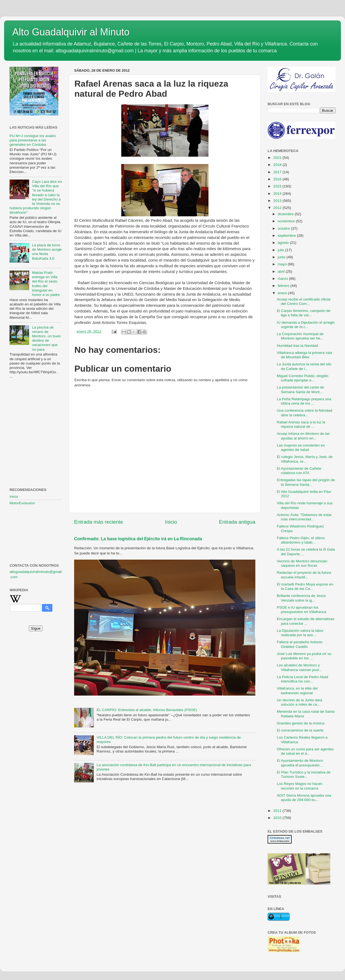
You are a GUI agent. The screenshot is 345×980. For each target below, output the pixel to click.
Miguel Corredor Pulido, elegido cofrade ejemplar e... (303, 378)
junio (282, 257)
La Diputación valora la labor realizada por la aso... (300, 633)
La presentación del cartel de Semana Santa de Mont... (300, 389)
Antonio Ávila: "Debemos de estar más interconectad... (304, 517)
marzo (283, 279)
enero (283, 293)
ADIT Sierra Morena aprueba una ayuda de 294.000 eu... (304, 798)
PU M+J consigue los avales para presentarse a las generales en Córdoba (33, 140)
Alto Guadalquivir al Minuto (71, 32)
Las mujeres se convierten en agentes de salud (301, 447)
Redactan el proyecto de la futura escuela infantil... (304, 575)
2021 (278, 158)
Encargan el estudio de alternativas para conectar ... (306, 621)
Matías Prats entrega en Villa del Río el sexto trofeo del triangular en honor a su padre (46, 284)
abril (282, 271)
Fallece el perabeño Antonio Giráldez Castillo (300, 644)
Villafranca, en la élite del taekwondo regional (297, 691)
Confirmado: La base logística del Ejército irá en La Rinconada (138, 539)
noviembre (287, 221)
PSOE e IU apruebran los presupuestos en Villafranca (302, 610)
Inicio (171, 522)
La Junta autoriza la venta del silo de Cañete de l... (304, 366)
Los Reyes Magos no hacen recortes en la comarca (300, 786)
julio (282, 250)
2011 (278, 811)
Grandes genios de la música (301, 723)
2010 (278, 818)
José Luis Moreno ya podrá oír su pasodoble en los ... (304, 656)
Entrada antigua (237, 522)
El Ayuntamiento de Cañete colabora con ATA (299, 471)
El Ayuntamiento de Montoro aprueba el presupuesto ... (300, 763)
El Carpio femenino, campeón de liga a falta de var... (304, 313)
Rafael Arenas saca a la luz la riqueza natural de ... (301, 424)
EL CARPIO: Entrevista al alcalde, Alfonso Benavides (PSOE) (147, 710)
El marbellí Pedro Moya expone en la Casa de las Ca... (305, 586)
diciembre (286, 214)
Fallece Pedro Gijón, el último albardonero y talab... (301, 540)
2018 (278, 165)
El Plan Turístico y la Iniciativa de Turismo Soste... (304, 774)
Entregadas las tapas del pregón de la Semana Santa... (306, 482)
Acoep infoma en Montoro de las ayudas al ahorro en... (303, 436)
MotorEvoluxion (22, 503)
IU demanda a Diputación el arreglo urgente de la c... (306, 325)
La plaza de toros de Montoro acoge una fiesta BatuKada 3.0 (47, 252)
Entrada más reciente (99, 522)
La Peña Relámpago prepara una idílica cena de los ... (304, 401)
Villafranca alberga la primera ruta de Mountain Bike (304, 355)
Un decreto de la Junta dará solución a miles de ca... (300, 702)
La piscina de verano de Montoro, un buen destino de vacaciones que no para (46, 338)
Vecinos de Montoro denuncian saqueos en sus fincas (302, 563)
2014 (278, 194)
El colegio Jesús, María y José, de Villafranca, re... (305, 459)
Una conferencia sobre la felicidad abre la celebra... (305, 413)
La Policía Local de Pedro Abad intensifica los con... (302, 679)
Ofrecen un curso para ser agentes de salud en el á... (305, 751)
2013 (278, 201)
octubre (284, 228)
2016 (278, 179)
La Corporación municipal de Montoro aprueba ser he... (300, 336)
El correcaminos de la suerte (300, 730)
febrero (284, 286)
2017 (278, 172)
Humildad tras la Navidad (297, 346)
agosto (284, 243)
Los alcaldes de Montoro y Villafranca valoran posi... (299, 667)
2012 (278, 208)
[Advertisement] (36, 410)
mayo (283, 264)
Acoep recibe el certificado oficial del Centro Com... (304, 301)
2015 (278, 186)
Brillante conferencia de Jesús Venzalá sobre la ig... (301, 598)
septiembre (287, 236)
